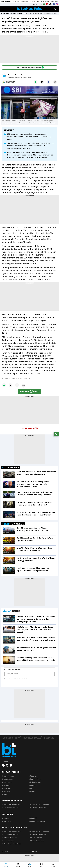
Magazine (35, 785)
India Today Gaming (43, 1)
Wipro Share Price (38, 841)
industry (13, 14)
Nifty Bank (8, 821)
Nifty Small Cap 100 (38, 821)
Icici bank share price (12, 841)
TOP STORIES (12, 468)
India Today (24, 1)
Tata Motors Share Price (13, 805)
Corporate (8, 782)
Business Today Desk (16, 75)
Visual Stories (36, 782)
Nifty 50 (34, 818)
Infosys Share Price (11, 838)
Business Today (6, 1)
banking (20, 14)
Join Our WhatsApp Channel (30, 67)
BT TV (33, 788)
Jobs (6, 794)
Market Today (9, 776)
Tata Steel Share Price (39, 808)
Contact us (33, 851)
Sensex (7, 818)
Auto (33, 791)
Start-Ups (7, 788)
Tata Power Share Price (12, 844)
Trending (7, 785)
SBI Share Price (37, 838)
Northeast (33, 1)
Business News (5, 14)
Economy (35, 776)
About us (5, 851)
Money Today (36, 779)
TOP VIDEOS (14, 524)
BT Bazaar (16, 1)
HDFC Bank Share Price (12, 808)
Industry (7, 791)
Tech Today (8, 779)
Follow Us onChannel (29, 391)
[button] (53, 865)
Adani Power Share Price (40, 805)
